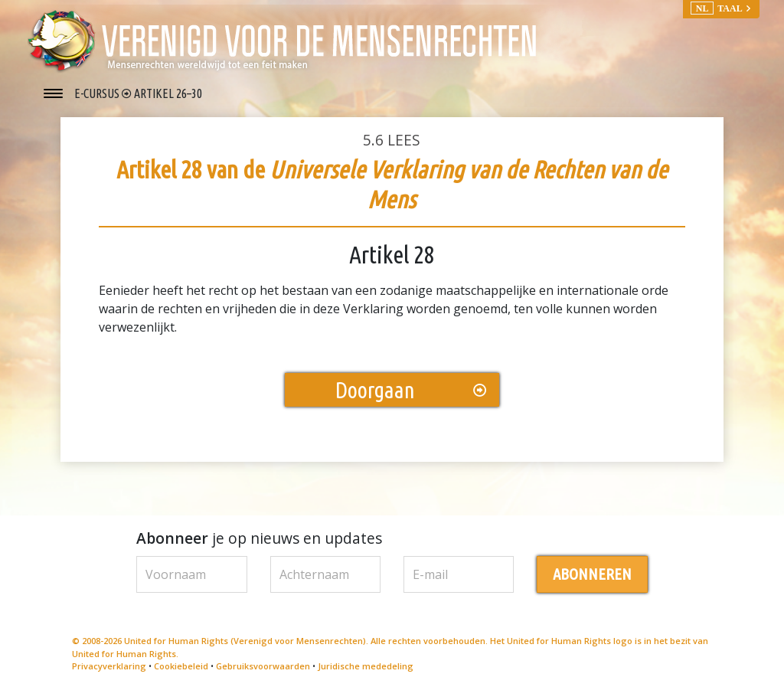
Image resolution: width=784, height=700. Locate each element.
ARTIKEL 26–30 (168, 93)
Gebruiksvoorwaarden (263, 668)
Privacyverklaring (109, 668)
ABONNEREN (592, 576)
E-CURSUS (98, 93)
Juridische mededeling (366, 668)
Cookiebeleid (181, 668)
